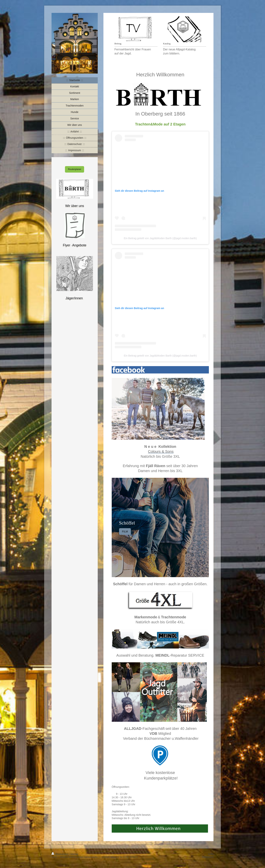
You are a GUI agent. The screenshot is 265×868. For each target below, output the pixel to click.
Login (211, 854)
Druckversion (60, 854)
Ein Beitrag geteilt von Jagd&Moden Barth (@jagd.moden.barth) (160, 238)
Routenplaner (75, 169)
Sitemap (74, 854)
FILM (125, 532)
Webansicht (208, 857)
